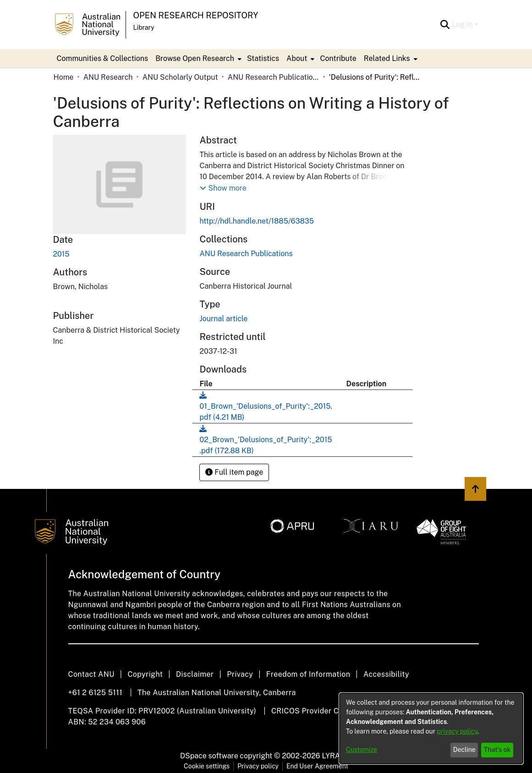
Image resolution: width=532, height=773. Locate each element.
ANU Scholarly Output (180, 77)
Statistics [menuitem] (263, 58)
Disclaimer (195, 674)
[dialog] (431, 729)
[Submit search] (445, 25)
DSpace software (209, 756)
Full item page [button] (234, 472)
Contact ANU (91, 674)
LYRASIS (337, 756)
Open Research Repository (196, 15)
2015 (61, 254)
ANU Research (108, 77)
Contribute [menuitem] (338, 58)
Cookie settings (207, 766)
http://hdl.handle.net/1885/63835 (256, 221)
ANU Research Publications (274, 77)
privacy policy (457, 731)
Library (144, 27)
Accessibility (386, 674)
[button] (223, 188)
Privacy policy (258, 766)
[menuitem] (197, 59)
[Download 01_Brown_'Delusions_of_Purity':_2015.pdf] (266, 406)
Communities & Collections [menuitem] (103, 58)
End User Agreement (317, 766)
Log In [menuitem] (462, 25)
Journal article (223, 319)
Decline (464, 750)
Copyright (145, 674)
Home (64, 77)
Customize (362, 750)
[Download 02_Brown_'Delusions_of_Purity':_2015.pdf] (266, 440)
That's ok (497, 750)
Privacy (240, 674)
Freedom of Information (308, 674)
